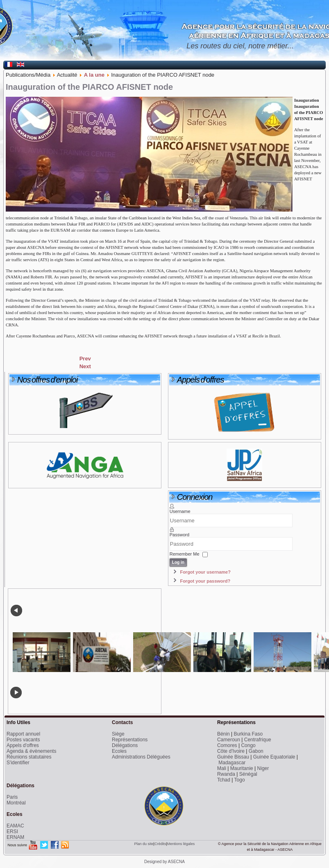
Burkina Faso (248, 734)
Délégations (125, 745)
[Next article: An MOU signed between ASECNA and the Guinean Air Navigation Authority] (85, 366)
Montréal (16, 803)
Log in (178, 562)
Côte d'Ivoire (231, 751)
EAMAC (15, 826)
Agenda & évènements (31, 751)
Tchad (224, 780)
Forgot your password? (205, 581)
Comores (227, 745)
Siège (118, 734)
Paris (12, 797)
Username (180, 511)
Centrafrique (258, 740)
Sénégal (248, 774)
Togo (240, 780)
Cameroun (229, 740)
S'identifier (18, 763)
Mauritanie (242, 768)
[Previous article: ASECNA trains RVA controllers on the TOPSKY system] (85, 359)
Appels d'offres (23, 745)
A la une (94, 75)
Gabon (256, 751)
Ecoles (119, 751)
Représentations (130, 740)
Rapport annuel (23, 734)
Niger (263, 768)
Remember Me (185, 554)
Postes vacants (23, 740)
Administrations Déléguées (141, 757)
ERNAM (15, 837)
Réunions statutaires (29, 757)
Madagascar (232, 763)
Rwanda (226, 774)
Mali (222, 768)
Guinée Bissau (233, 757)
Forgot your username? (205, 572)
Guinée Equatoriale (274, 757)
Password (179, 535)
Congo (248, 745)
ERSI (12, 832)
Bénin (223, 734)
